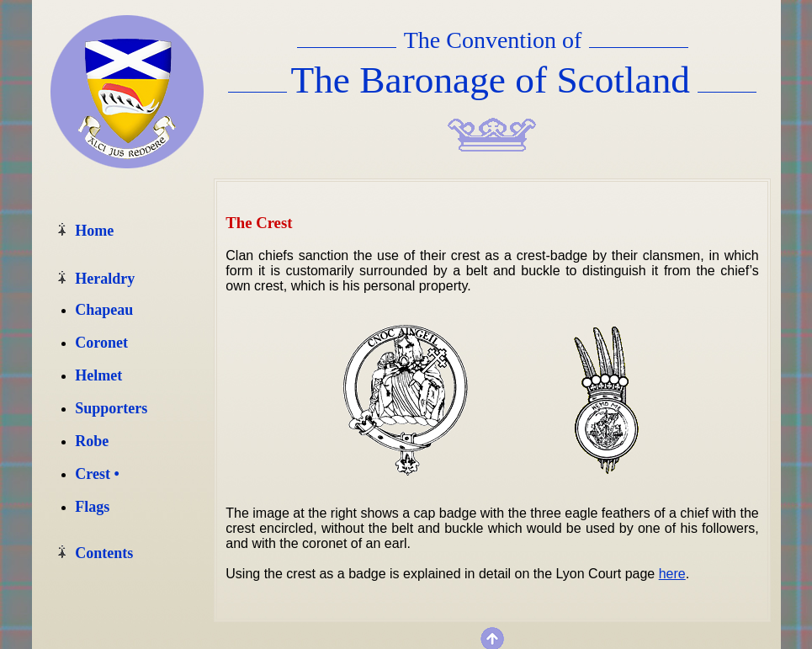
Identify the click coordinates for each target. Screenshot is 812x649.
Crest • (97, 474)
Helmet (98, 375)
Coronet (101, 343)
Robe (92, 441)
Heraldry (105, 279)
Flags (92, 507)
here (672, 574)
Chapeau (104, 310)
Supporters (111, 408)
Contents (104, 553)
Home (94, 231)
